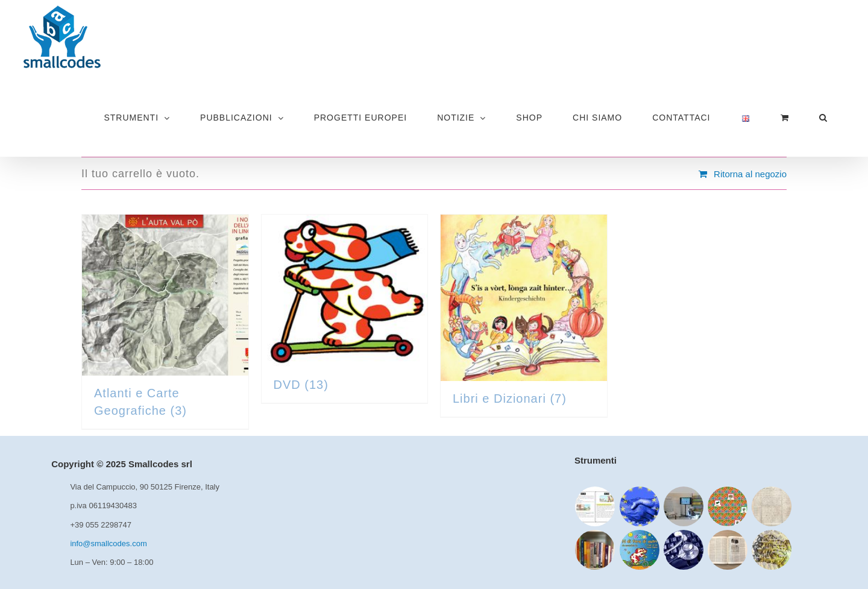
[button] (823, 118)
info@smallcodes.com (108, 543)
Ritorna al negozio (750, 174)
